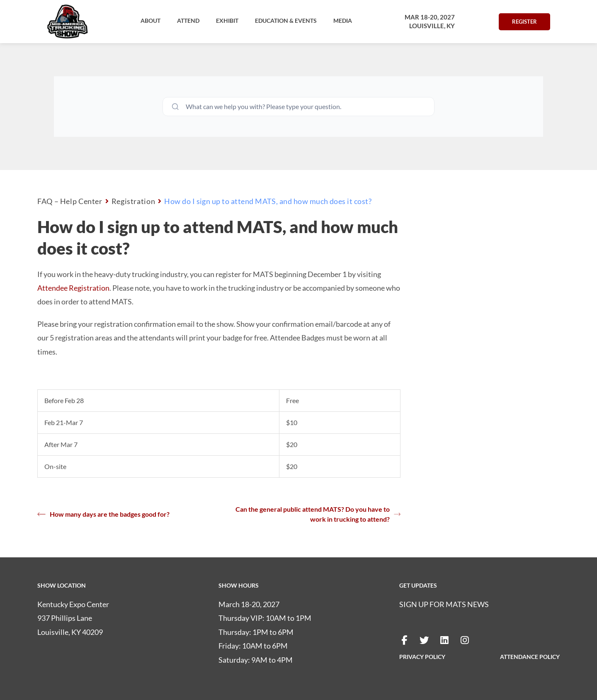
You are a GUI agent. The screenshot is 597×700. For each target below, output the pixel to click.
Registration (133, 201)
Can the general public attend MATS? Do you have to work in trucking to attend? (318, 514)
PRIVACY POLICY (422, 657)
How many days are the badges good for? (103, 514)
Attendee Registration (73, 288)
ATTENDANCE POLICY (530, 657)
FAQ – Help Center (70, 201)
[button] (150, 21)
